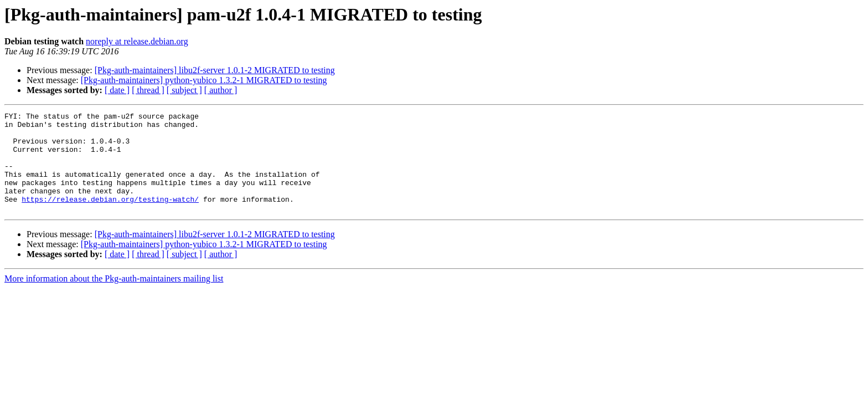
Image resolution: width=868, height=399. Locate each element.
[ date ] (117, 90)
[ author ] (221, 90)
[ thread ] (148, 90)
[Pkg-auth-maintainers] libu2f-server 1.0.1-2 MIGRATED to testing (215, 70)
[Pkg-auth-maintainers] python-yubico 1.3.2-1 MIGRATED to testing (204, 80)
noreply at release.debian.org (137, 41)
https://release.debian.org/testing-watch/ (110, 217)
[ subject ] (184, 90)
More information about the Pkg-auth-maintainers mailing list (114, 298)
